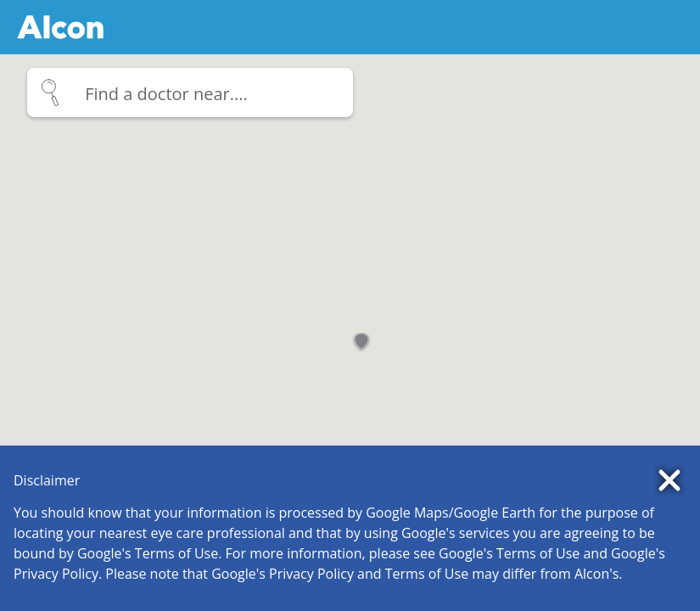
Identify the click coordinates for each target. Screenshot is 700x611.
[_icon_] (187, 93)
